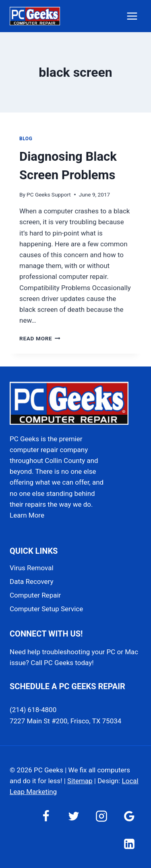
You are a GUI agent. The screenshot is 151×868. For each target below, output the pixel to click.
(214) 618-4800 (33, 710)
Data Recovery (31, 581)
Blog (26, 139)
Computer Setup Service (46, 609)
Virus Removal (32, 568)
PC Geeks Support (49, 194)
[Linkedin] (129, 844)
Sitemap (80, 781)
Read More (40, 338)
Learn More (27, 515)
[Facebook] (46, 816)
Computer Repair (35, 595)
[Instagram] (101, 816)
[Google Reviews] (129, 816)
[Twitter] (74, 816)
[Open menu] (132, 16)
